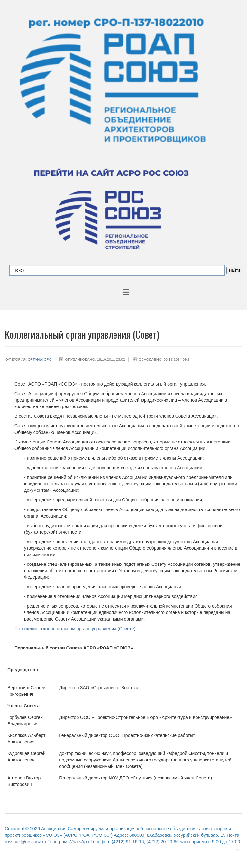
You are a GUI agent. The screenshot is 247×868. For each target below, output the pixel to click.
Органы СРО (40, 359)
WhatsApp (79, 842)
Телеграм (57, 842)
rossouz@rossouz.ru (26, 842)
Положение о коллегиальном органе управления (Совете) (75, 629)
